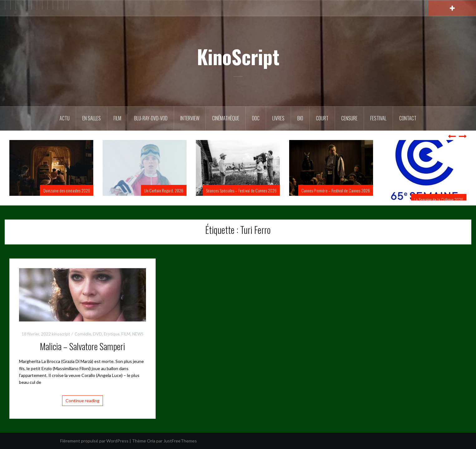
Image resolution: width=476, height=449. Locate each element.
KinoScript (238, 56)
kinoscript (61, 334)
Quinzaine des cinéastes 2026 (67, 190)
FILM (117, 118)
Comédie (83, 334)
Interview (190, 118)
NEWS (138, 334)
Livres (278, 118)
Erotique (112, 334)
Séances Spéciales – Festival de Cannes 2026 (241, 190)
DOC (256, 118)
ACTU (65, 118)
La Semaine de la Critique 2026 (439, 199)
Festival (378, 118)
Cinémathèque (226, 118)
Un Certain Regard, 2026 (164, 190)
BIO (300, 118)
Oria (151, 441)
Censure (349, 118)
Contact (408, 118)
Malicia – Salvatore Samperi (83, 346)
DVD (97, 334)
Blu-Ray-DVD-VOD (151, 118)
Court (322, 118)
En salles (92, 118)
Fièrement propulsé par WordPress (94, 441)
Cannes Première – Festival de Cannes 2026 (336, 190)
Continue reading (83, 401)
